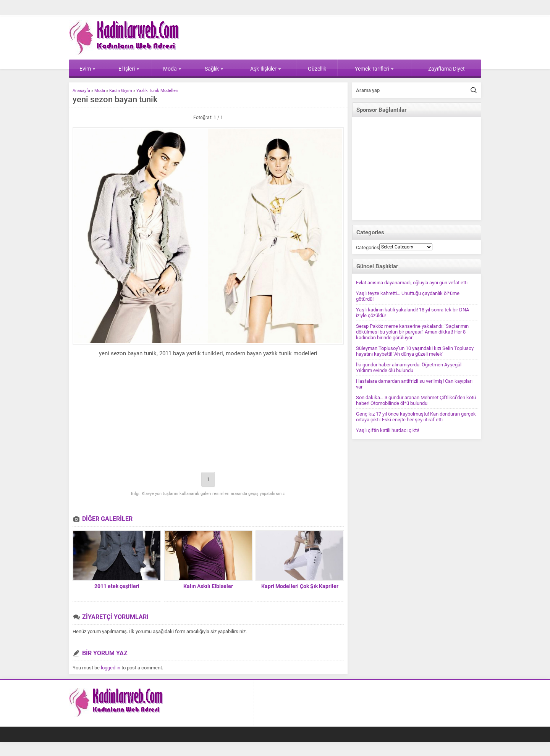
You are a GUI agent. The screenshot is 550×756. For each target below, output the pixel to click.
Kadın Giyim (121, 91)
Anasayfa (81, 91)
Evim (87, 69)
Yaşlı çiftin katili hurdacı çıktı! (387, 430)
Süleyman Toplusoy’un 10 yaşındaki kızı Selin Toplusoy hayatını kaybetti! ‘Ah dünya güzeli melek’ (415, 351)
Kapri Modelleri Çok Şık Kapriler (300, 586)
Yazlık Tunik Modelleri (157, 91)
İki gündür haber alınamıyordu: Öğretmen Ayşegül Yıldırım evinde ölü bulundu (409, 368)
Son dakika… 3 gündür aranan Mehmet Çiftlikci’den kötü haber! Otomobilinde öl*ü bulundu (416, 400)
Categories (368, 247)
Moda (172, 69)
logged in (111, 668)
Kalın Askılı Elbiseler (208, 586)
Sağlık (214, 69)
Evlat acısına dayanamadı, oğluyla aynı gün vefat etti (412, 283)
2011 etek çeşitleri (117, 586)
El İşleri (129, 69)
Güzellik (317, 69)
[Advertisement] (208, 416)
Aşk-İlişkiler (266, 69)
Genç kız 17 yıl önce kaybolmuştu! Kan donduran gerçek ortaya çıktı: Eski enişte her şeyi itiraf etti (416, 417)
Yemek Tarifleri (374, 69)
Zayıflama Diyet (446, 69)
